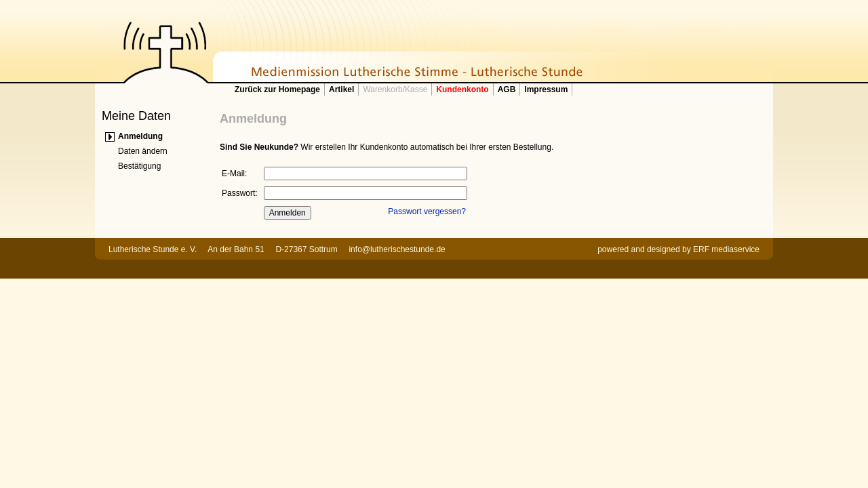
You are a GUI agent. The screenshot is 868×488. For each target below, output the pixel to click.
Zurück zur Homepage (277, 89)
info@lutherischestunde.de (397, 249)
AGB (507, 89)
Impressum (546, 89)
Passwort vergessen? (427, 211)
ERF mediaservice (726, 249)
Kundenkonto (462, 89)
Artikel (341, 89)
